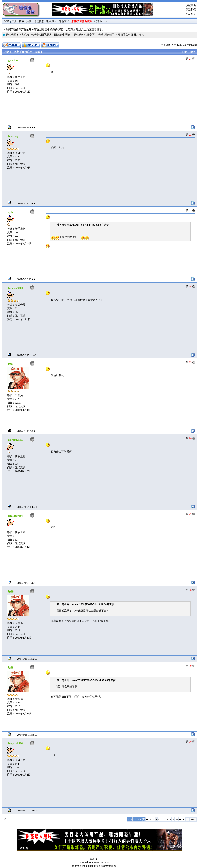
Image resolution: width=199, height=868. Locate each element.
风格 (29, 21)
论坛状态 (39, 21)
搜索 (21, 21)
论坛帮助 (191, 14)
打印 (192, 52)
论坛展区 (51, 21)
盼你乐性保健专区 (84, 35)
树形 (184, 52)
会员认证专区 (106, 35)
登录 (7, 21)
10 (176, 819)
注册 (14, 21)
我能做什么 (101, 21)
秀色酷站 (64, 21)
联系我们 (191, 10)
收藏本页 (191, 5)
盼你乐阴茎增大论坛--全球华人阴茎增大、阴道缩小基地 (38, 35)
